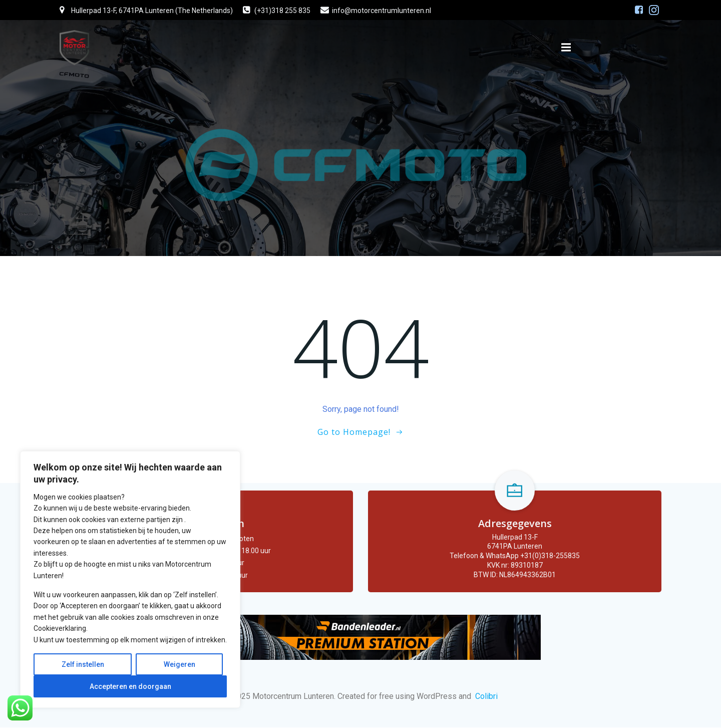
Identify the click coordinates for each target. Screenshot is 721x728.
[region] (130, 579)
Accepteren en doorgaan (130, 686)
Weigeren (179, 664)
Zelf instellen (83, 664)
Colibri (486, 697)
